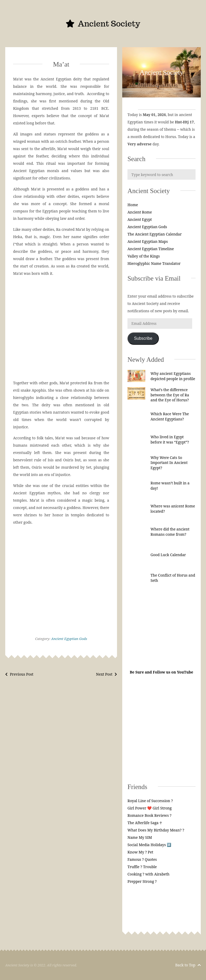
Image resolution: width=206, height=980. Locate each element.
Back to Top (188, 965)
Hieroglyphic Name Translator (154, 263)
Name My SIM (140, 837)
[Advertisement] (61, 328)
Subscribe (143, 338)
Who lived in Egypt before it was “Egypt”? (170, 439)
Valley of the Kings (144, 256)
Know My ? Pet (140, 852)
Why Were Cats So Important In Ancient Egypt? (169, 463)
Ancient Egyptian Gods (69, 639)
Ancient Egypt (140, 219)
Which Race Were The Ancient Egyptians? (170, 416)
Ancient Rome (140, 212)
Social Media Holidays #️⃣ (149, 845)
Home (133, 205)
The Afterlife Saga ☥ (145, 823)
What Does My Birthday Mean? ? (156, 830)
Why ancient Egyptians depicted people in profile (173, 376)
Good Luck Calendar (168, 555)
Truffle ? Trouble (142, 867)
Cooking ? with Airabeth (148, 874)
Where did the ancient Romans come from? (170, 532)
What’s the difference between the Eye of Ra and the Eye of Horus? (170, 395)
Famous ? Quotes (142, 859)
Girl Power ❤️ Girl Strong (150, 808)
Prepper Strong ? (142, 881)
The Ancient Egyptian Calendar (155, 234)
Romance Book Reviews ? (149, 815)
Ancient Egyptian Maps (148, 241)
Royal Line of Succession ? (150, 801)
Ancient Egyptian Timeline (151, 249)
